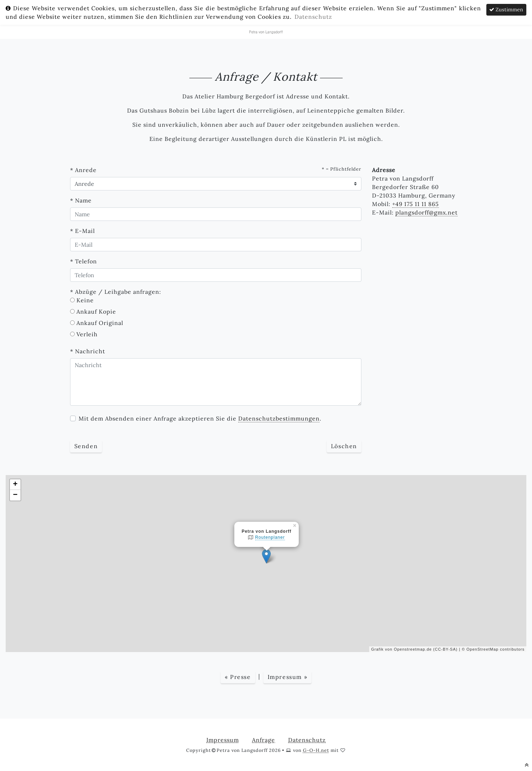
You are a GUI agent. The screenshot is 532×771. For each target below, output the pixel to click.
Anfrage (264, 740)
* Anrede (83, 170)
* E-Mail (82, 231)
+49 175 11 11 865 (416, 204)
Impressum (223, 740)
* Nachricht (88, 351)
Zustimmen (506, 10)
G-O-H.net (316, 750)
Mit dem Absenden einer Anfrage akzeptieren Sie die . (200, 419)
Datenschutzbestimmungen (279, 418)
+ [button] (15, 485)
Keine (85, 300)
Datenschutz (307, 740)
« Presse (238, 677)
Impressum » (288, 677)
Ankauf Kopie (96, 312)
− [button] (15, 495)
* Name (81, 200)
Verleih (87, 334)
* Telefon (84, 261)
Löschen (344, 446)
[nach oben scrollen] (527, 765)
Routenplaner (270, 537)
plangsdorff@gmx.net (427, 212)
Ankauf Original (100, 323)
